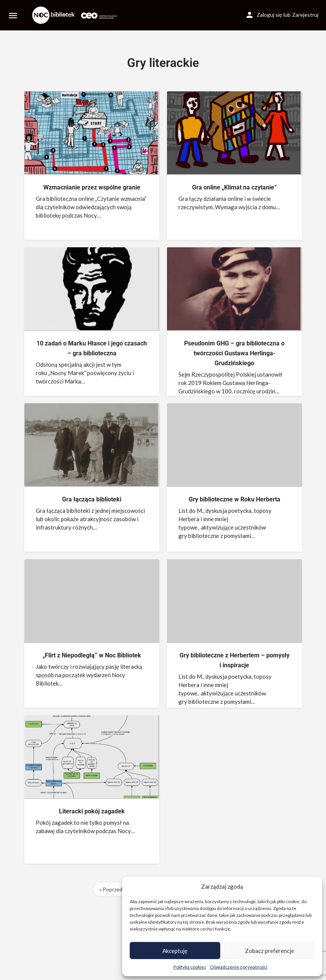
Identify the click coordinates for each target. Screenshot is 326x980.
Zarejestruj (305, 15)
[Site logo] (54, 15)
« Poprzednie (114, 889)
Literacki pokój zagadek (92, 811)
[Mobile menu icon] (13, 15)
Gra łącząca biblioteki (92, 499)
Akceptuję (175, 951)
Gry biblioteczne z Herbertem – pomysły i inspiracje (235, 660)
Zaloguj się (269, 15)
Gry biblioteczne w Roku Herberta (235, 499)
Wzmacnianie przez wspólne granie (92, 187)
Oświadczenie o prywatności (239, 967)
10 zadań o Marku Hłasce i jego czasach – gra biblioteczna (92, 348)
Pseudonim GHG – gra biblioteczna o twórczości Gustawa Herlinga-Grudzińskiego (234, 353)
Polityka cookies (190, 967)
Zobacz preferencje (270, 951)
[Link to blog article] (91, 133)
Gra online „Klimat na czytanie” (235, 187)
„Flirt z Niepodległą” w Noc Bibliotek (92, 655)
